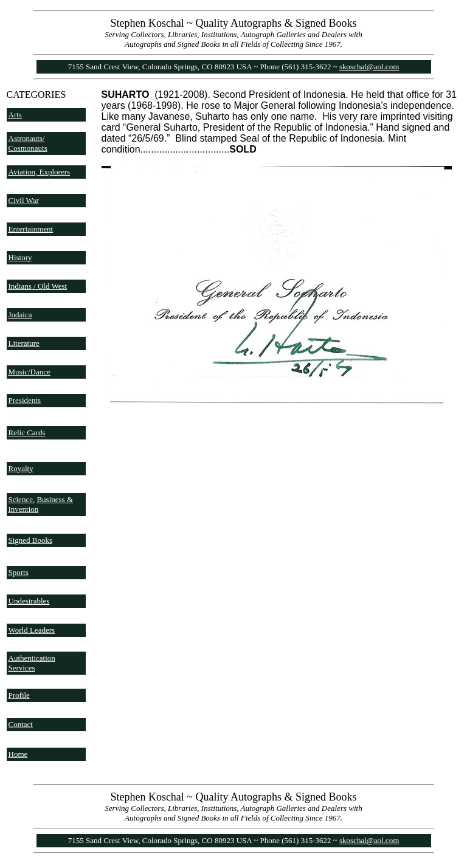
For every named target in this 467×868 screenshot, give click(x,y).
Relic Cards (27, 432)
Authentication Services (32, 663)
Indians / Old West (38, 286)
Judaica (20, 315)
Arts (15, 115)
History (20, 257)
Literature (24, 343)
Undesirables (29, 601)
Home (18, 754)
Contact (21, 724)
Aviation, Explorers (40, 172)
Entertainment (31, 229)
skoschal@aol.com (369, 67)
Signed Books (31, 540)
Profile (19, 695)
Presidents (25, 400)
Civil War (24, 200)
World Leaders (32, 630)
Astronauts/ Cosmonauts (28, 143)
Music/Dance (29, 372)
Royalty (21, 468)
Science (21, 499)
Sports (19, 572)
